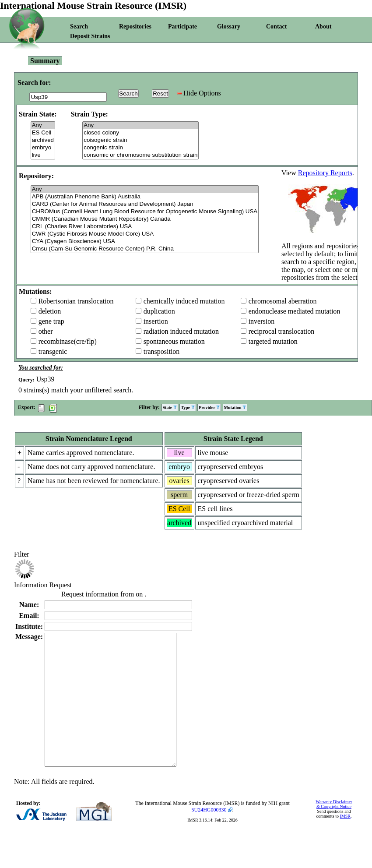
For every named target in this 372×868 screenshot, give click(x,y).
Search (79, 26)
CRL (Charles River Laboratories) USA (145, 227)
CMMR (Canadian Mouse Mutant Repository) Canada (145, 219)
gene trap (51, 321)
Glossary (229, 26)
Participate (182, 26)
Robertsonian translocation (76, 301)
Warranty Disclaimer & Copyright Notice (334, 830)
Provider (209, 408)
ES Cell (43, 133)
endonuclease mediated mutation (295, 311)
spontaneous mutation (174, 341)
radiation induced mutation (181, 331)
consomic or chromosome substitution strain (140, 155)
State (170, 408)
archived (43, 140)
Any (43, 125)
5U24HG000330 (209, 836)
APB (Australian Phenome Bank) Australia (145, 197)
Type (188, 408)
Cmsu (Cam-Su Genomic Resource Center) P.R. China (145, 249)
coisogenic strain (140, 140)
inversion (262, 321)
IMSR (345, 842)
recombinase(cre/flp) (68, 341)
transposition (162, 351)
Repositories (135, 26)
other (46, 331)
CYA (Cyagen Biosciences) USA (145, 242)
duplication (159, 311)
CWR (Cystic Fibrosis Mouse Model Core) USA (145, 234)
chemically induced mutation (184, 301)
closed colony (140, 133)
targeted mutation (273, 341)
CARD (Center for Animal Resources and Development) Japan (145, 204)
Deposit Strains (90, 36)
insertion (156, 321)
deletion (50, 311)
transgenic (53, 351)
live (43, 155)
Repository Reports (325, 173)
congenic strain (140, 148)
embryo (43, 148)
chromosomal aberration (283, 301)
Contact (276, 26)
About (323, 26)
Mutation (235, 408)
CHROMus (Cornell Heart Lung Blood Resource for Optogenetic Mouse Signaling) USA (145, 212)
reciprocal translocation (282, 331)
